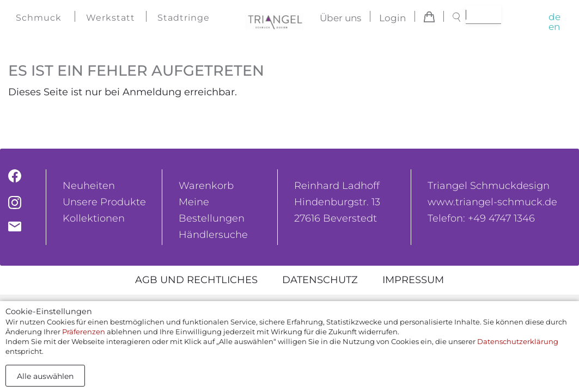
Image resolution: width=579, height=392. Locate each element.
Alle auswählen (45, 376)
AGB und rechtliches (196, 280)
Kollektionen (94, 218)
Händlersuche (213, 235)
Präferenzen (84, 332)
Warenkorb (206, 186)
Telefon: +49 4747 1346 (481, 218)
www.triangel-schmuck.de (492, 202)
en (554, 27)
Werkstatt (111, 18)
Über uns (340, 18)
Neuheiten (89, 186)
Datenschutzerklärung (518, 341)
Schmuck (39, 18)
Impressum (413, 280)
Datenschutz (320, 280)
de (554, 17)
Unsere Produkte (104, 202)
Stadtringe (184, 18)
